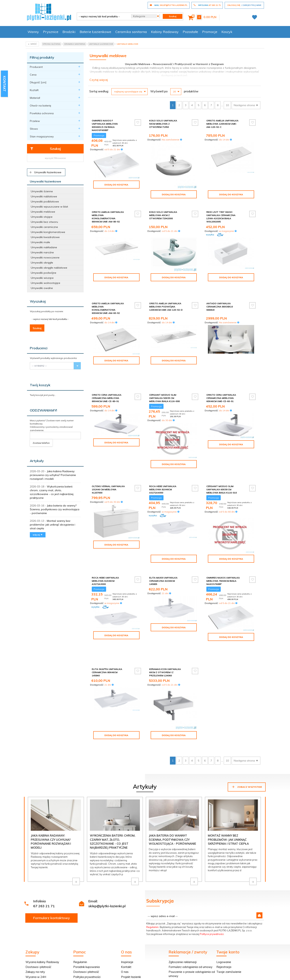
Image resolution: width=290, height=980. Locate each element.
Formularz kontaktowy (52, 865)
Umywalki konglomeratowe (48, 232)
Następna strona (246, 105)
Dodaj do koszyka (116, 185)
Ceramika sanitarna (131, 32)
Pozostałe (190, 32)
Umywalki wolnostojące (46, 283)
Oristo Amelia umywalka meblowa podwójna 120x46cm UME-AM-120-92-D (166, 298)
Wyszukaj (38, 301)
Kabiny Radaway (165, 32)
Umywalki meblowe (43, 212)
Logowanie (224, 909)
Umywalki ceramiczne (44, 227)
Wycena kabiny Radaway (42, 909)
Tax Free (79, 928)
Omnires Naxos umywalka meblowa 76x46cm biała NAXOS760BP (223, 550)
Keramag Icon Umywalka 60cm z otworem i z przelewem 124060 (165, 627)
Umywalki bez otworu (44, 222)
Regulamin (152, 874)
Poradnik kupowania (86, 914)
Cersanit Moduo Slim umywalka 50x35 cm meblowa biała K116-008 (164, 373)
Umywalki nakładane (44, 247)
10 (227, 105)
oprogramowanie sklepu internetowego (242, 967)
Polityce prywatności (212, 881)
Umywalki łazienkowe (45, 172)
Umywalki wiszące (42, 278)
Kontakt (126, 914)
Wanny (33, 32)
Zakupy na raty (35, 918)
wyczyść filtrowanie (55, 158)
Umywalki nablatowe (44, 196)
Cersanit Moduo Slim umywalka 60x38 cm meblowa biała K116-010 (222, 460)
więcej (38, 535)
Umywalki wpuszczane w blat (49, 207)
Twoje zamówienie (229, 918)
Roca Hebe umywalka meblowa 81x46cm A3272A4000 (163, 460)
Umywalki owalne (42, 288)
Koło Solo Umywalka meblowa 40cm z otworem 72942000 (163, 215)
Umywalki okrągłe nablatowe (49, 268)
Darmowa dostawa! (39, 928)
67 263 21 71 (44, 853)
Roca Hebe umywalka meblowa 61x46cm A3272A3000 (105, 550)
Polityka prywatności (87, 924)
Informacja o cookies (206, 967)
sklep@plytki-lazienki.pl (107, 853)
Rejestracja (224, 914)
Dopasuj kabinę (35, 934)
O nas (125, 918)
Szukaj (45, 149)
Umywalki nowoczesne (45, 257)
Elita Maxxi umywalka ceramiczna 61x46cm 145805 (163, 550)
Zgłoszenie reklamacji (183, 909)
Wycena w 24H (36, 924)
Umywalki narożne (42, 252)
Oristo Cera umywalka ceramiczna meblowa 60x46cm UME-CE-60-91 (221, 373)
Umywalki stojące (42, 217)
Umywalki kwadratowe (45, 237)
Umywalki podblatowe (45, 202)
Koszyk (227, 32)
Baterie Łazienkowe (95, 32)
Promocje (210, 32)
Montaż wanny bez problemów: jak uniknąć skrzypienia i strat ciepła (52, 525)
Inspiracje (127, 909)
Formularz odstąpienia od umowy (191, 914)
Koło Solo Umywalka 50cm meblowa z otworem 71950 (163, 124)
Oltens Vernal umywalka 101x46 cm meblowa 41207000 (108, 460)
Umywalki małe (40, 242)
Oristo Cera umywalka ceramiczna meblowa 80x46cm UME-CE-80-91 (107, 373)
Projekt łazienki (131, 924)
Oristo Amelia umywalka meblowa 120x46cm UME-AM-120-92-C (222, 124)
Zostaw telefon (41, 443)
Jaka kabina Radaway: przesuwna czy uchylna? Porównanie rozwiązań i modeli (53, 475)
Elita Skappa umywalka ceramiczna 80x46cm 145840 (107, 627)
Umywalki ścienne (42, 191)
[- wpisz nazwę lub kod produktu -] (103, 16)
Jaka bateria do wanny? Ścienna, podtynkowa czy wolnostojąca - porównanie (55, 509)
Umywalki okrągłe (42, 263)
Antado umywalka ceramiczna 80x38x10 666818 (220, 298)
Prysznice (51, 32)
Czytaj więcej (99, 80)
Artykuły (37, 461)
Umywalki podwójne (44, 273)
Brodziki (69, 32)
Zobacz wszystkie (247, 733)
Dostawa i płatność (38, 914)
